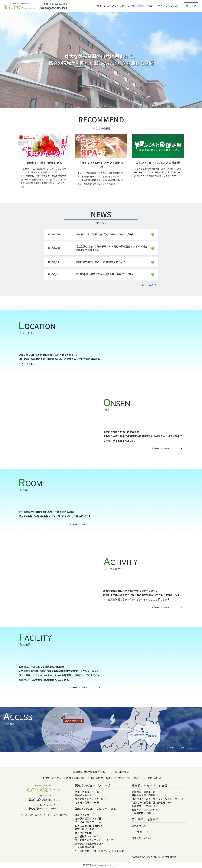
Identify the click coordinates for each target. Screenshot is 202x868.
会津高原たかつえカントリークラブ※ (95, 840)
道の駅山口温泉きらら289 (89, 843)
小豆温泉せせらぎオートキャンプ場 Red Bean (100, 851)
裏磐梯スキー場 (83, 795)
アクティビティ (121, 6)
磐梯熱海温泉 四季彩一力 (146, 795)
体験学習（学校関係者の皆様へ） (91, 772)
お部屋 (149, 6)
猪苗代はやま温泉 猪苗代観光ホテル (152, 802)
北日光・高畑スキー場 (87, 802)
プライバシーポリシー (130, 778)
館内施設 (137, 6)
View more (161, 448)
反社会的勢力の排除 (102, 778)
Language (173, 6)
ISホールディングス (38, 815)
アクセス (160, 6)
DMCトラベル (139, 826)
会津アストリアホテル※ (145, 806)
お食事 (98, 6)
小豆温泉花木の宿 (141, 813)
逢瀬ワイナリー (83, 815)
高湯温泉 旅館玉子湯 (144, 792)
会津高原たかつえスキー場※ (90, 799)
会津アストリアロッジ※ (145, 810)
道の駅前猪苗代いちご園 (88, 818)
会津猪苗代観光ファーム (88, 822)
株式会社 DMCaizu (142, 838)
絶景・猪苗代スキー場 (87, 792)
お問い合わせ (155, 778)
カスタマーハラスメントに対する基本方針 (63, 778)
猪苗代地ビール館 (84, 829)
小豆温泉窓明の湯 (84, 847)
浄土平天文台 (122, 772)
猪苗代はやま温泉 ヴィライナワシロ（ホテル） (158, 799)
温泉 (107, 6)
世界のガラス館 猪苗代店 (88, 826)
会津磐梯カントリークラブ (89, 836)
